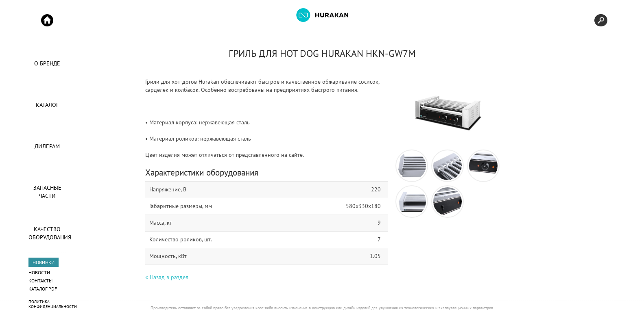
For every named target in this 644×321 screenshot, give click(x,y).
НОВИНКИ (44, 262)
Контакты (40, 281)
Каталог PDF (43, 289)
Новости (39, 272)
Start (47, 20)
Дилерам (47, 146)
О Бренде (47, 63)
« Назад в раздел (167, 277)
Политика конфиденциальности (53, 304)
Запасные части (47, 192)
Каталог (47, 105)
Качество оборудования (47, 233)
